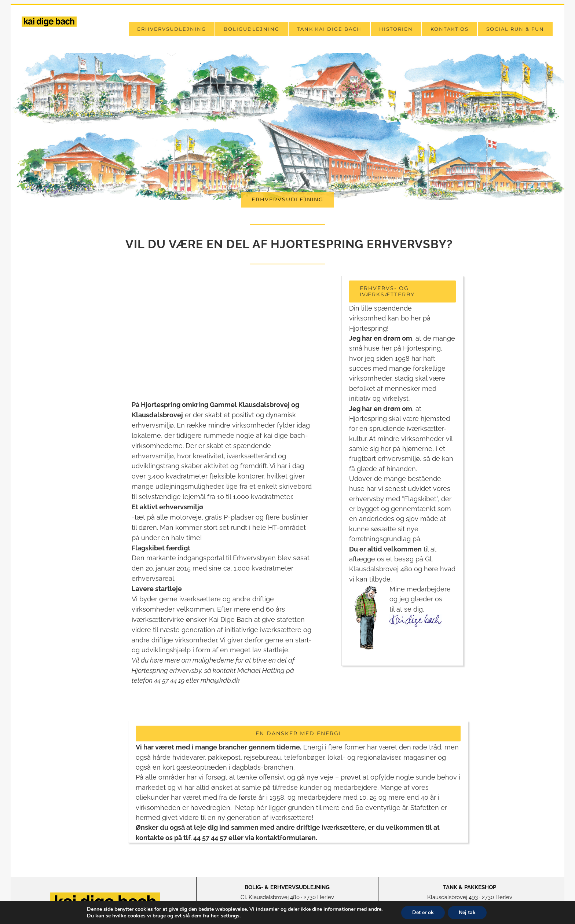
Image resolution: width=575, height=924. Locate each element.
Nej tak (467, 912)
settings (230, 916)
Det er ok (423, 912)
